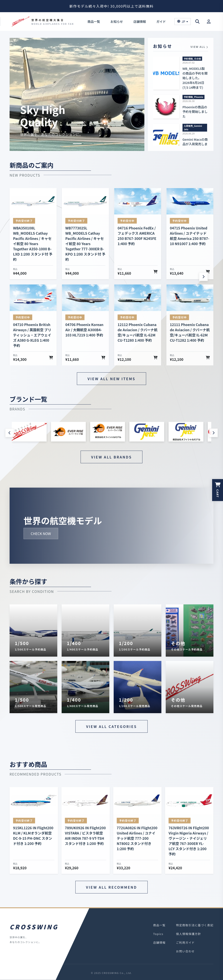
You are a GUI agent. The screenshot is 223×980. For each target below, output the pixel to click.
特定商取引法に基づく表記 (195, 925)
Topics (158, 934)
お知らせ (117, 21)
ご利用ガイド (185, 942)
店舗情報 (140, 21)
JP (183, 22)
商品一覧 (94, 21)
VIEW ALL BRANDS (112, 457)
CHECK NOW (41, 533)
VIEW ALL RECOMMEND (111, 887)
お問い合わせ (185, 951)
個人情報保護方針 (188, 934)
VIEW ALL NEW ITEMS (111, 379)
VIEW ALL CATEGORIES (111, 726)
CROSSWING (34, 927)
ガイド (161, 21)
